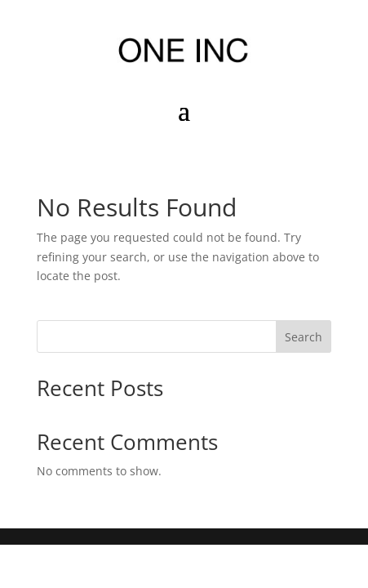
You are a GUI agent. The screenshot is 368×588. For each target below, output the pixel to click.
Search (304, 337)
